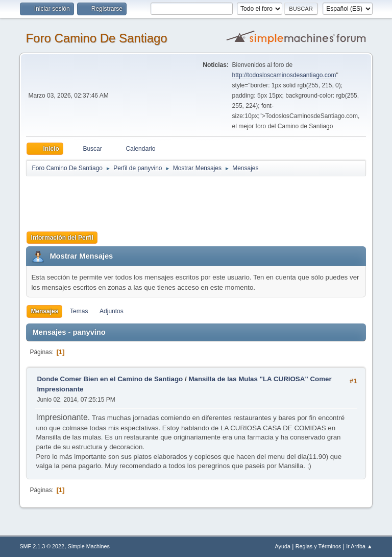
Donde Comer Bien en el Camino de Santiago (110, 379)
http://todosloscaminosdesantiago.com (284, 75)
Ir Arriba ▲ (359, 546)
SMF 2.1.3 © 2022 (42, 546)
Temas (79, 311)
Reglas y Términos (318, 546)
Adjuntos (112, 311)
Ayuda (283, 546)
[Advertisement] (206, 200)
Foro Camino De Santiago (96, 38)
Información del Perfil (62, 238)
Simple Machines (89, 546)
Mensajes (44, 311)
